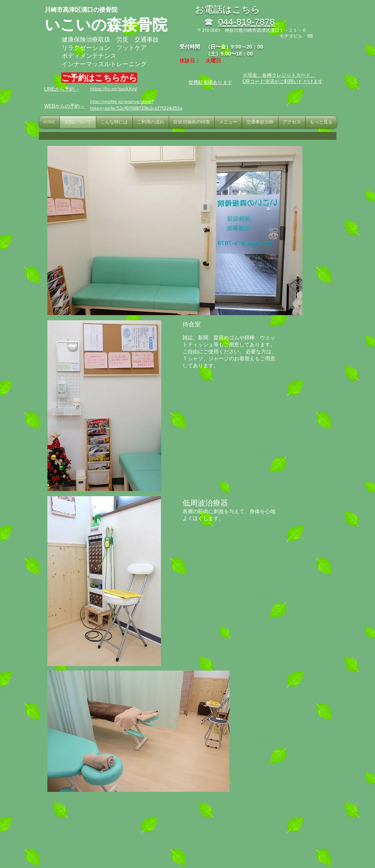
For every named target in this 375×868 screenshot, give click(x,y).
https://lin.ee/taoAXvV (114, 89)
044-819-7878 (246, 22)
